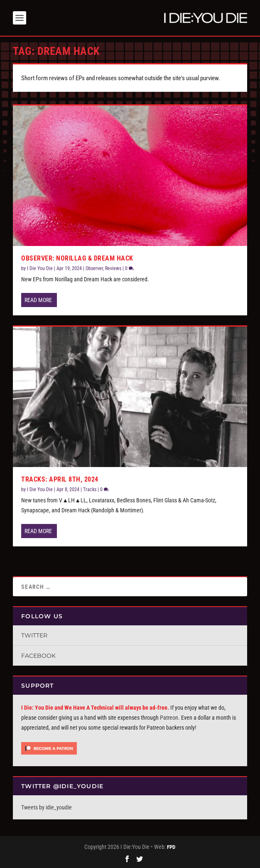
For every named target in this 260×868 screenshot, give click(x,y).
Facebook (38, 656)
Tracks (90, 489)
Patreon (169, 718)
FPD (171, 847)
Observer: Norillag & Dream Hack (77, 258)
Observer (94, 268)
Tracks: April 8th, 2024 (60, 479)
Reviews (113, 268)
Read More (38, 300)
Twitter (34, 635)
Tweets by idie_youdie (47, 807)
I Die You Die (40, 268)
